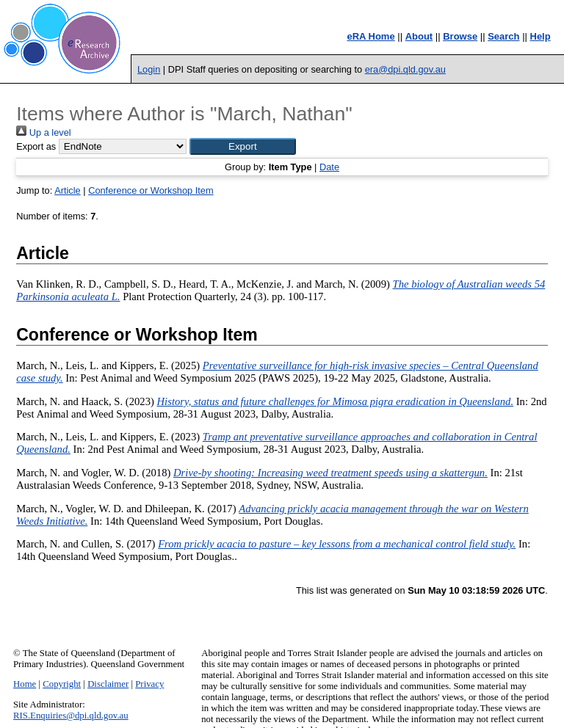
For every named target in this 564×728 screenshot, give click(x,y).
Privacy (149, 684)
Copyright (62, 684)
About (419, 36)
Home (25, 684)
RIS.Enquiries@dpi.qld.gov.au (71, 716)
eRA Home (370, 36)
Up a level (43, 132)
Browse (460, 36)
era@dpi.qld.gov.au (405, 69)
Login (149, 69)
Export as (36, 146)
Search (503, 36)
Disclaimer (108, 684)
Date (329, 167)
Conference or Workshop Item (151, 190)
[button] (243, 146)
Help (540, 36)
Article (68, 190)
